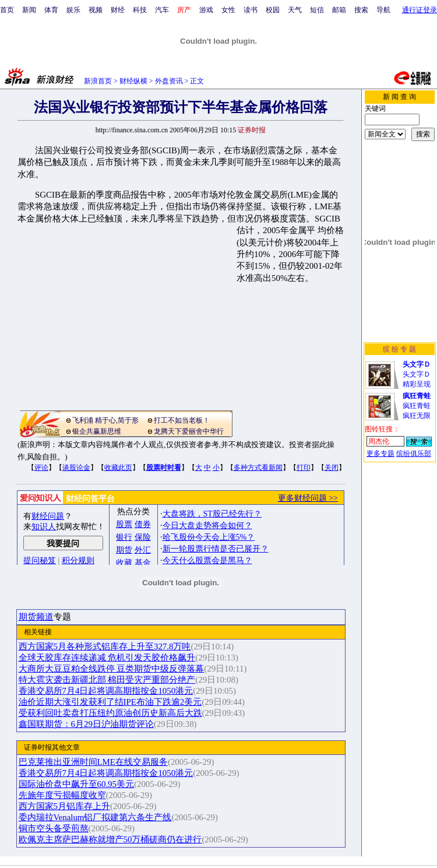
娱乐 (73, 10)
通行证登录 (420, 10)
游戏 (206, 10)
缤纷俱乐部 (414, 454)
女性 (228, 10)
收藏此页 (118, 468)
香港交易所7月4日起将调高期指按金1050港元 (106, 691)
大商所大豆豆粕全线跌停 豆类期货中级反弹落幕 (112, 669)
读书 (251, 10)
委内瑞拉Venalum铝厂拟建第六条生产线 (95, 817)
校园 (273, 10)
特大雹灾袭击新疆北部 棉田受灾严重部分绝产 (107, 680)
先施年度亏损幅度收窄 (62, 795)
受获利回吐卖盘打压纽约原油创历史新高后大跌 (110, 713)
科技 (140, 10)
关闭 (332, 468)
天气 (295, 10)
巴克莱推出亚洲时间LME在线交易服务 (93, 762)
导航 (383, 10)
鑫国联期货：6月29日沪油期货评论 (86, 724)
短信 (317, 10)
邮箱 (339, 10)
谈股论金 (76, 468)
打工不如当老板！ (182, 420)
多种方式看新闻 (258, 468)
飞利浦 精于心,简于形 (105, 420)
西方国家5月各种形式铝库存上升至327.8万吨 (105, 646)
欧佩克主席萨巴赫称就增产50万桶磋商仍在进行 (110, 839)
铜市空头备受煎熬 (54, 828)
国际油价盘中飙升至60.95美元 (77, 784)
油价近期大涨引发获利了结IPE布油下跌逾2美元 (110, 702)
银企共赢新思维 (97, 431)
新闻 (29, 10)
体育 (51, 10)
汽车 (162, 10)
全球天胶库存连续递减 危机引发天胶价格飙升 (107, 658)
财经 (118, 10)
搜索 (361, 10)
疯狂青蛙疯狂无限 (417, 406)
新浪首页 (98, 81)
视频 (96, 10)
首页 (7, 10)
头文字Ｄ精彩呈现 (417, 374)
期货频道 (36, 617)
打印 (304, 468)
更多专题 (380, 454)
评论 (41, 468)
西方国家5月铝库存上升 (64, 806)
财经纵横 (133, 81)
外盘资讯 (169, 81)
